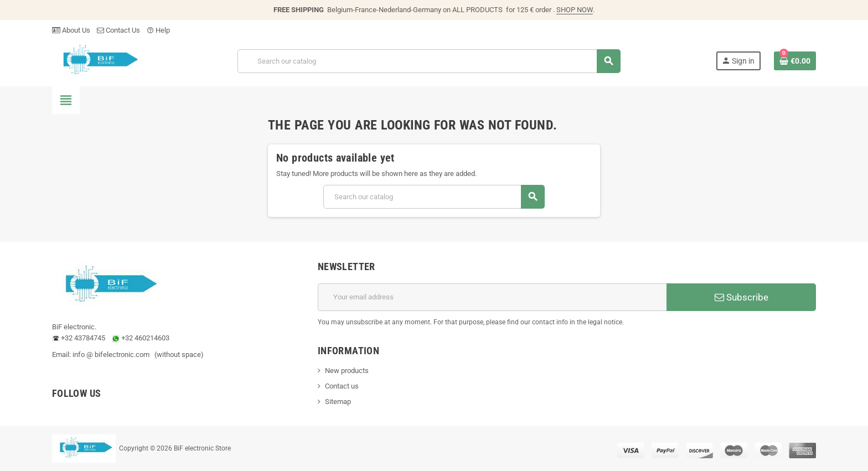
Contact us (342, 386)
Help (158, 30)
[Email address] (492, 297)
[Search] (429, 61)
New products (347, 371)
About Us (71, 30)
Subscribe (742, 297)
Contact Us (118, 30)
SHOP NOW (575, 10)
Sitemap (338, 402)
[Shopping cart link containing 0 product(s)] (795, 61)
